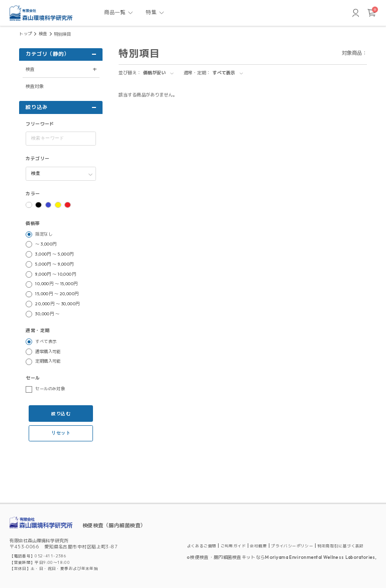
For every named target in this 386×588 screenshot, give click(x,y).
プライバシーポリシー (292, 546)
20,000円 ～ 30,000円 (57, 304)
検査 (43, 34)
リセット (61, 433)
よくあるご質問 (202, 546)
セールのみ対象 (50, 389)
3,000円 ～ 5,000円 (54, 254)
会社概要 (258, 546)
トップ (25, 34)
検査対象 (35, 86)
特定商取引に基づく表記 (341, 546)
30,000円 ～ (47, 314)
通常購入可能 (48, 351)
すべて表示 (46, 341)
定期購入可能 (48, 361)
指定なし (44, 234)
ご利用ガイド (233, 546)
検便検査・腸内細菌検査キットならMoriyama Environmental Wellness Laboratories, (283, 557)
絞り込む (61, 414)
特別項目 (63, 34)
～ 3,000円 (46, 244)
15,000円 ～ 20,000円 (57, 294)
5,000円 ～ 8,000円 (54, 264)
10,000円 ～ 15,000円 (56, 284)
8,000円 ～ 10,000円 (56, 274)
